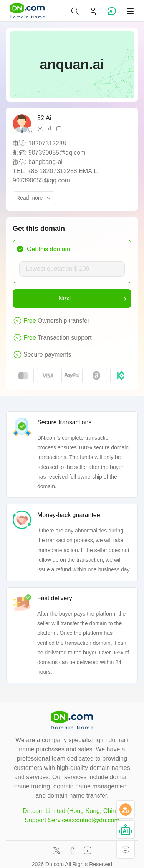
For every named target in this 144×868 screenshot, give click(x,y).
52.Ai (44, 118)
